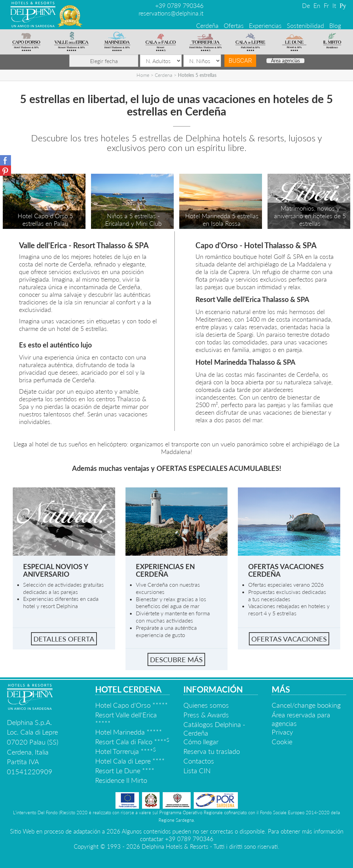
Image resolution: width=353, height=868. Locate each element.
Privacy (282, 732)
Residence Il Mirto (121, 780)
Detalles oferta (64, 639)
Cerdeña (207, 26)
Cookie (282, 741)
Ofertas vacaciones (289, 639)
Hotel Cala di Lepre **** (130, 761)
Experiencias (265, 26)
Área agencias (285, 61)
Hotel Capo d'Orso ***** (132, 705)
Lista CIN (197, 770)
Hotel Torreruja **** (125, 751)
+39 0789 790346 (179, 6)
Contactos (199, 761)
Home (143, 75)
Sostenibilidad (305, 26)
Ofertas (234, 26)
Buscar (240, 60)
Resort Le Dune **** (125, 770)
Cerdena (164, 75)
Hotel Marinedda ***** (129, 732)
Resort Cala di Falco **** (132, 741)
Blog (335, 26)
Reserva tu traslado (212, 751)
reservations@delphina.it (171, 13)
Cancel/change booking (306, 705)
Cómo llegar (201, 741)
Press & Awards (206, 715)
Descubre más (176, 659)
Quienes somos (206, 705)
